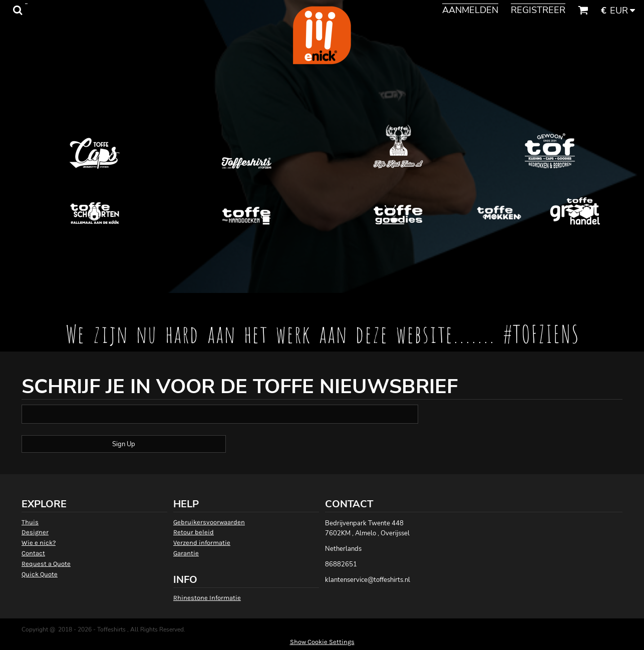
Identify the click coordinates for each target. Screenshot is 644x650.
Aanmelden (470, 10)
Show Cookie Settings (322, 642)
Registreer (538, 10)
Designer (35, 532)
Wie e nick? (39, 543)
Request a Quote (46, 564)
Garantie (186, 553)
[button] (18, 10)
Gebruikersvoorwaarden (209, 522)
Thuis (30, 522)
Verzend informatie (202, 543)
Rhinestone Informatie (207, 598)
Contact (33, 553)
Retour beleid (194, 532)
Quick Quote (40, 574)
